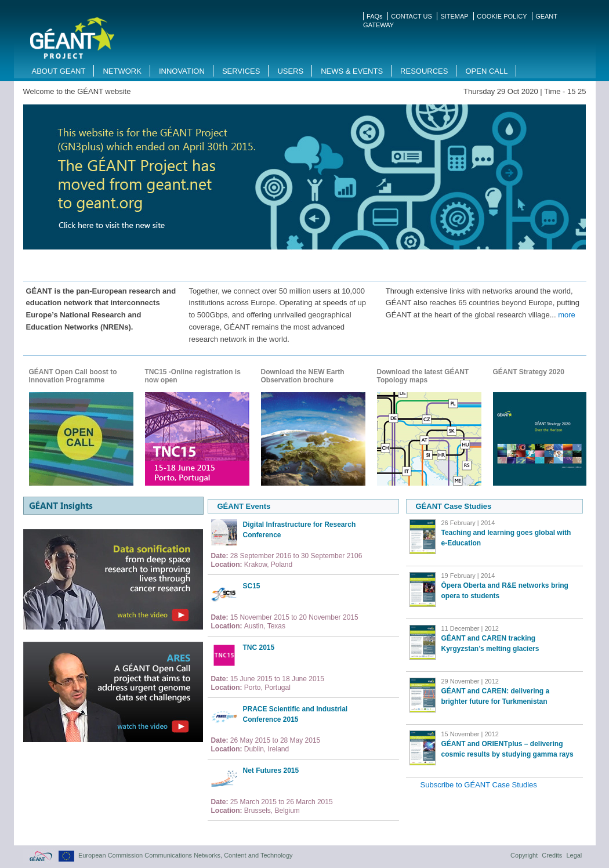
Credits (552, 855)
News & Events (352, 71)
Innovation (182, 71)
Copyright (524, 855)
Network (122, 71)
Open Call (486, 71)
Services (241, 71)
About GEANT (59, 71)
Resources (424, 71)
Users (290, 71)
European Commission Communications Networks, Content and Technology (186, 855)
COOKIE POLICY (502, 16)
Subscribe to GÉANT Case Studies (479, 785)
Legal (574, 855)
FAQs (375, 16)
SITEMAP (454, 16)
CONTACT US (412, 16)
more (567, 315)
